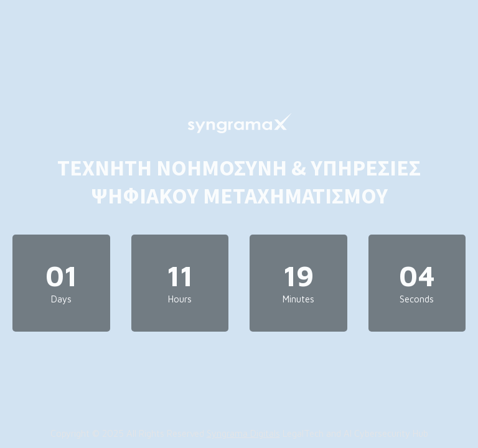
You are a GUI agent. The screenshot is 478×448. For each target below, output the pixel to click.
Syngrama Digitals (243, 433)
